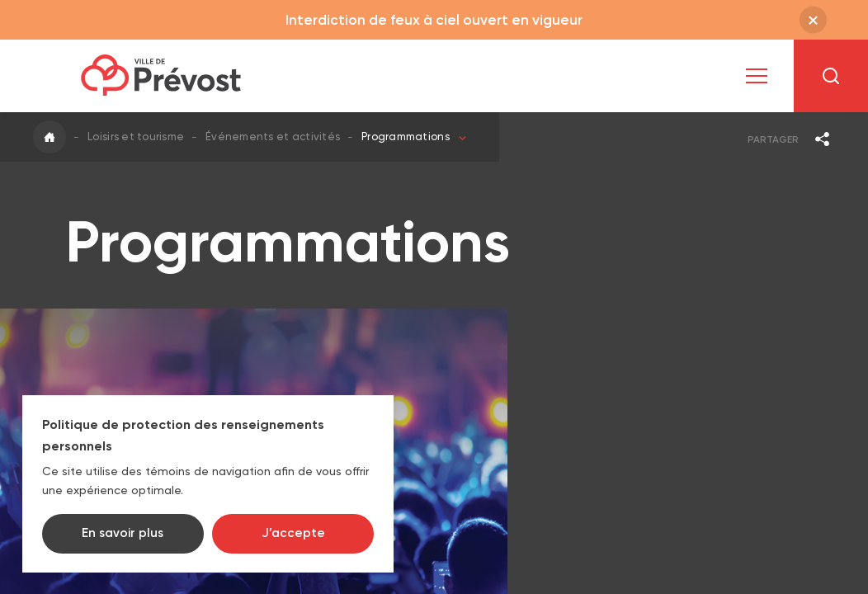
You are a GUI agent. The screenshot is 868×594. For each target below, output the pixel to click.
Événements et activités (273, 137)
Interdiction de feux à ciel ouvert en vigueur (434, 20)
